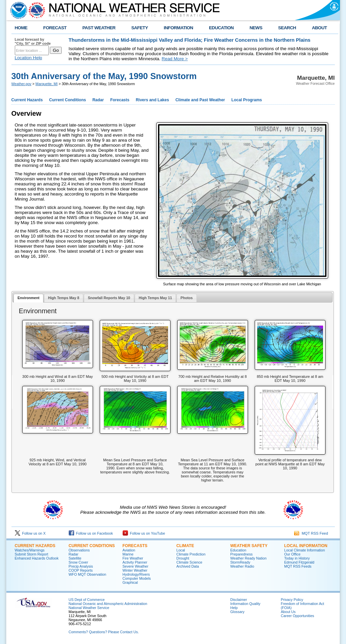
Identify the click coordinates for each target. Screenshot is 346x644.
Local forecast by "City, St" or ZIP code (33, 41)
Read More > (175, 59)
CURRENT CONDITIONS (92, 546)
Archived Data (188, 566)
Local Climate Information (305, 550)
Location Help (29, 58)
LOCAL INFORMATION (306, 546)
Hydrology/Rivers (136, 574)
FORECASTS (135, 546)
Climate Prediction (191, 554)
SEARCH (287, 28)
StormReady (240, 562)
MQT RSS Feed (311, 533)
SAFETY (140, 28)
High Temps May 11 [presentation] (155, 298)
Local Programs (247, 100)
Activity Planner (135, 562)
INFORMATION (178, 28)
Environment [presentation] (28, 298)
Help (234, 608)
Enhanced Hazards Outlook (37, 558)
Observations (79, 550)
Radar (98, 100)
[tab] (28, 298)
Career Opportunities (298, 616)
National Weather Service (89, 608)
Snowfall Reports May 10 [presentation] (109, 298)
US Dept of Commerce (87, 600)
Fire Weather (133, 558)
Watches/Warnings (30, 550)
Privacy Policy (292, 600)
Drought (183, 558)
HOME (21, 28)
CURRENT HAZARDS (35, 546)
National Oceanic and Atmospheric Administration (108, 604)
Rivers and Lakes (152, 100)
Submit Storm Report (32, 554)
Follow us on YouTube (144, 533)
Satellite (75, 558)
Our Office (292, 554)
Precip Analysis (81, 566)
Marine (128, 554)
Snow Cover (78, 562)
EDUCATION (221, 28)
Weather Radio (242, 566)
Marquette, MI (46, 84)
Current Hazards (27, 100)
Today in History (297, 558)
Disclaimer (239, 600)
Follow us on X (30, 533)
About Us (288, 612)
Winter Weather (135, 570)
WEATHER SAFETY (249, 546)
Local (181, 550)
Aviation (129, 550)
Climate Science (190, 562)
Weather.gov (22, 84)
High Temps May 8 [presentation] (64, 298)
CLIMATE (185, 546)
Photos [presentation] (187, 298)
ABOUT (320, 28)
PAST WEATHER (99, 28)
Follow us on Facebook (91, 533)
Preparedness (242, 554)
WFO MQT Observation (88, 574)
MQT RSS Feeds (298, 566)
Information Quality (245, 604)
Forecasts (120, 100)
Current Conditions (68, 100)
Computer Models (137, 578)
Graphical (130, 582)
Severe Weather (136, 566)
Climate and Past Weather (200, 100)
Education (238, 550)
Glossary (238, 612)
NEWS (256, 28)
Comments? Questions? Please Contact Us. (104, 632)
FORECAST (55, 28)
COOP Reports (81, 570)
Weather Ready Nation (249, 558)
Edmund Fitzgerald (299, 562)
